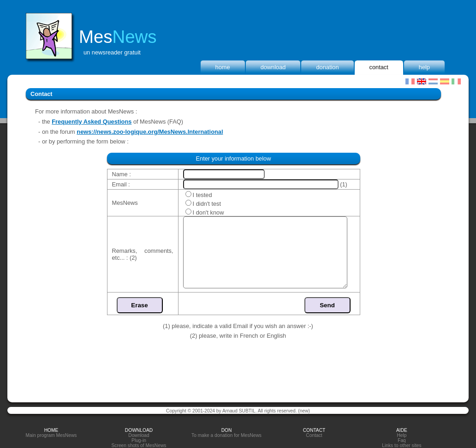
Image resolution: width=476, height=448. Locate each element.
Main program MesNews (51, 435)
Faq (402, 440)
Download (273, 67)
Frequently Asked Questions (92, 122)
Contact (379, 67)
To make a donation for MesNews (226, 435)
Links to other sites (402, 445)
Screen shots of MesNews (139, 445)
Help (424, 67)
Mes (118, 37)
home (223, 67)
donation (327, 67)
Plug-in (139, 440)
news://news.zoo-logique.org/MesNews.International (150, 132)
